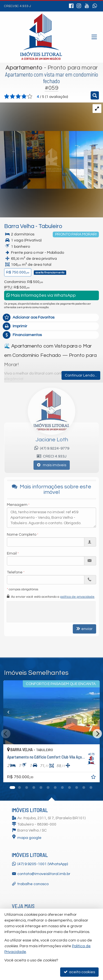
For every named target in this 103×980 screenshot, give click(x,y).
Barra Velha (19, 226)
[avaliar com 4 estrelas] (24, 97)
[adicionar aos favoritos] (94, 778)
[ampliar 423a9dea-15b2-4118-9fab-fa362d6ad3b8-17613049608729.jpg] (51, 145)
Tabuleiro (50, 226)
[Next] (97, 734)
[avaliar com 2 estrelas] (12, 97)
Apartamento (24, 68)
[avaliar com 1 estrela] (7, 97)
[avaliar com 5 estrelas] (30, 97)
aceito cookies (79, 972)
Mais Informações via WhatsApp (41, 295)
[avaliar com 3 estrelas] (18, 97)
